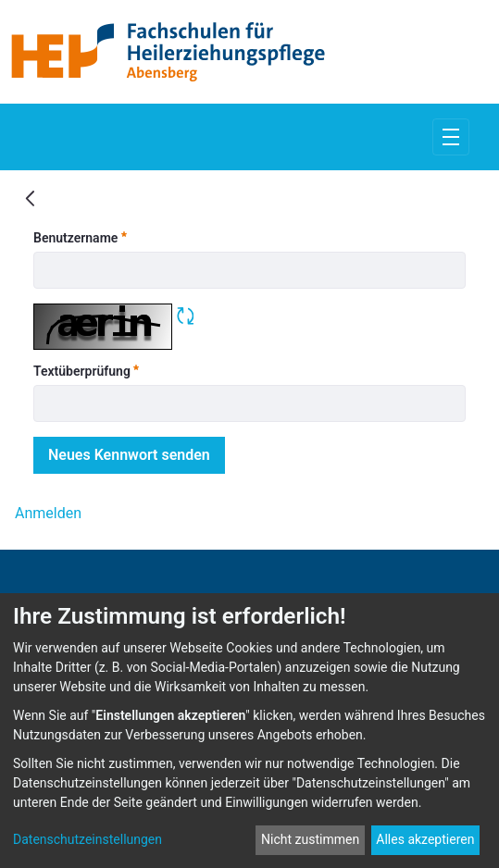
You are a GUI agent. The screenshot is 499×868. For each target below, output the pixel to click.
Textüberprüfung (86, 370)
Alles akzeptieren (425, 839)
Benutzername (80, 237)
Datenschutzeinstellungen (87, 839)
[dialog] (249, 731)
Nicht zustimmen (310, 839)
